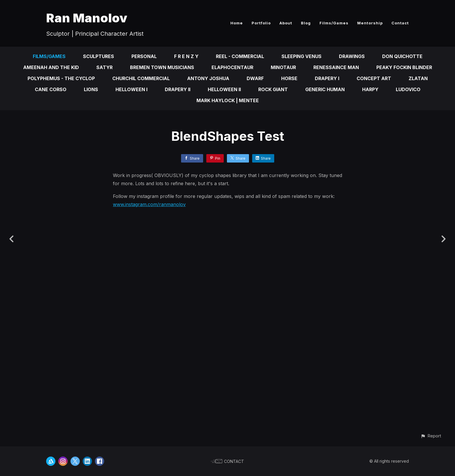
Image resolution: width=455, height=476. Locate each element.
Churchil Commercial (141, 78)
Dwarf (255, 78)
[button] (431, 436)
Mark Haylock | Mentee (228, 100)
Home (237, 23)
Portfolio (261, 23)
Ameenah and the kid (51, 67)
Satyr (104, 67)
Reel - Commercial (240, 56)
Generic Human (325, 89)
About (286, 23)
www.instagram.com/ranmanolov (149, 204)
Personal (144, 56)
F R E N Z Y (186, 56)
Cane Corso (51, 89)
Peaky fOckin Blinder (404, 67)
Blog (306, 23)
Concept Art (374, 78)
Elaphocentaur (232, 67)
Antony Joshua (208, 78)
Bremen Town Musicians (162, 67)
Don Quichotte (402, 56)
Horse (289, 78)
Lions (91, 89)
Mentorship (370, 23)
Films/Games (334, 23)
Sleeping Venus (301, 56)
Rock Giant (273, 89)
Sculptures (99, 56)
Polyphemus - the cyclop (61, 78)
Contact (400, 23)
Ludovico (408, 89)
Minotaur (283, 67)
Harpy (370, 89)
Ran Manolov (87, 18)
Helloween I (131, 89)
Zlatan (418, 78)
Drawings (352, 56)
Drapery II (178, 89)
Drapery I (327, 78)
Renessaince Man (336, 67)
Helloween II (224, 89)
